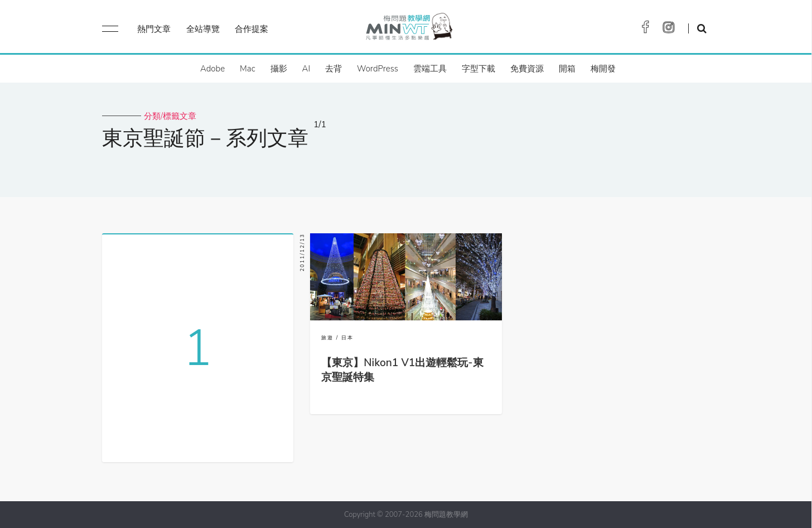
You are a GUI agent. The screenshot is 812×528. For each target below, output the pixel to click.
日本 (347, 338)
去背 (333, 69)
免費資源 (527, 69)
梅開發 (603, 69)
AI (306, 69)
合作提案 (252, 29)
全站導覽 (203, 29)
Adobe (212, 69)
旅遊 (327, 338)
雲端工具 (430, 69)
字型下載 (478, 69)
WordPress (378, 69)
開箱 (567, 69)
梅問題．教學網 (409, 29)
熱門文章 (154, 29)
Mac (247, 69)
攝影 (279, 69)
